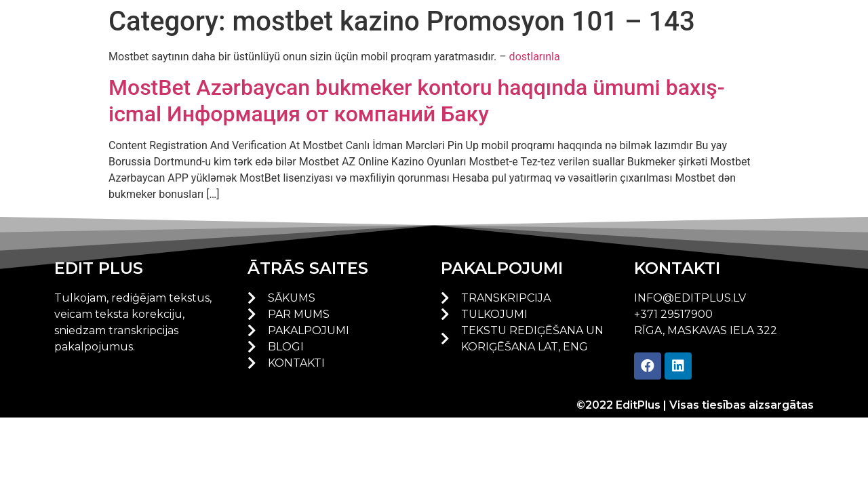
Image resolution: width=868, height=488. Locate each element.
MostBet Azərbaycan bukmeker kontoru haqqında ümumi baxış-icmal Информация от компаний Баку (417, 100)
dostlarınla (535, 57)
